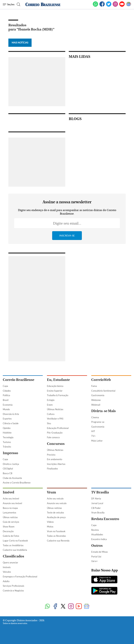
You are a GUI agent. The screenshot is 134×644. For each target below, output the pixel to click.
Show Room (9, 527)
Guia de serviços (11, 522)
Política (6, 395)
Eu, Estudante (58, 380)
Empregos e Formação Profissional (20, 577)
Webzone (96, 400)
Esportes (7, 419)
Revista (95, 530)
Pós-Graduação (55, 433)
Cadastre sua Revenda (58, 541)
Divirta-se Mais (103, 411)
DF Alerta (96, 499)
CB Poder (96, 508)
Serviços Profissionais (14, 586)
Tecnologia (8, 437)
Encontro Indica (99, 539)
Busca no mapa (10, 508)
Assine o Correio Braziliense (17, 483)
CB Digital (8, 469)
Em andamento (55, 459)
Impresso (10, 453)
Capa (5, 386)
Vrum (51, 492)
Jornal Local (97, 503)
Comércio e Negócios (13, 591)
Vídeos (50, 522)
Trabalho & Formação (58, 395)
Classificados (13, 556)
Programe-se (98, 422)
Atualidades (97, 534)
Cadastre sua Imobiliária (15, 550)
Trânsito (7, 447)
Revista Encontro (105, 519)
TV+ (93, 436)
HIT (93, 431)
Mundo (6, 409)
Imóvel (8, 492)
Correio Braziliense (18, 380)
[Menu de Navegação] (9, 4)
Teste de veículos (55, 513)
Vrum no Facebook (56, 531)
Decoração (8, 531)
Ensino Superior (55, 391)
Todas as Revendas (56, 536)
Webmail (96, 405)
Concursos (56, 444)
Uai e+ (94, 561)
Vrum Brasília (98, 513)
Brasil (6, 400)
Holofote (7, 433)
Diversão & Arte (11, 414)
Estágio (51, 400)
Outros (97, 546)
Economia (8, 405)
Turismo (7, 442)
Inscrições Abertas (56, 464)
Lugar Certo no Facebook (15, 541)
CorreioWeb (101, 380)
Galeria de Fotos (11, 536)
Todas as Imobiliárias (13, 545)
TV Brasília (100, 492)
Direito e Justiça (11, 464)
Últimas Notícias (55, 409)
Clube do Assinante (12, 478)
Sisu (49, 423)
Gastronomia (98, 395)
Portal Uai (96, 557)
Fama (94, 386)
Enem (50, 405)
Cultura (51, 414)
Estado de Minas (100, 552)
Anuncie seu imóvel (12, 503)
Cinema (95, 417)
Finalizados (52, 469)
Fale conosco (53, 437)
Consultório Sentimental (103, 391)
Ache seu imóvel (11, 499)
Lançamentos (10, 513)
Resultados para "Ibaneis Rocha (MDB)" (31, 27)
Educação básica (55, 386)
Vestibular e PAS (55, 419)
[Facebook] (102, 6)
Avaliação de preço (56, 517)
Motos (50, 527)
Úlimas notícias (10, 517)
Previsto (51, 455)
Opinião (7, 428)
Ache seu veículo (55, 499)
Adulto (6, 581)
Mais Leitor (97, 441)
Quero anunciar (10, 562)
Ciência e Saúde (11, 423)
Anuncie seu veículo (57, 503)
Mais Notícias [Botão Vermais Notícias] (20, 43)
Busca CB (8, 473)
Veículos (7, 572)
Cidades (7, 391)
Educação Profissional (58, 428)
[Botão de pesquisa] (18, 4)
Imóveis (7, 567)
